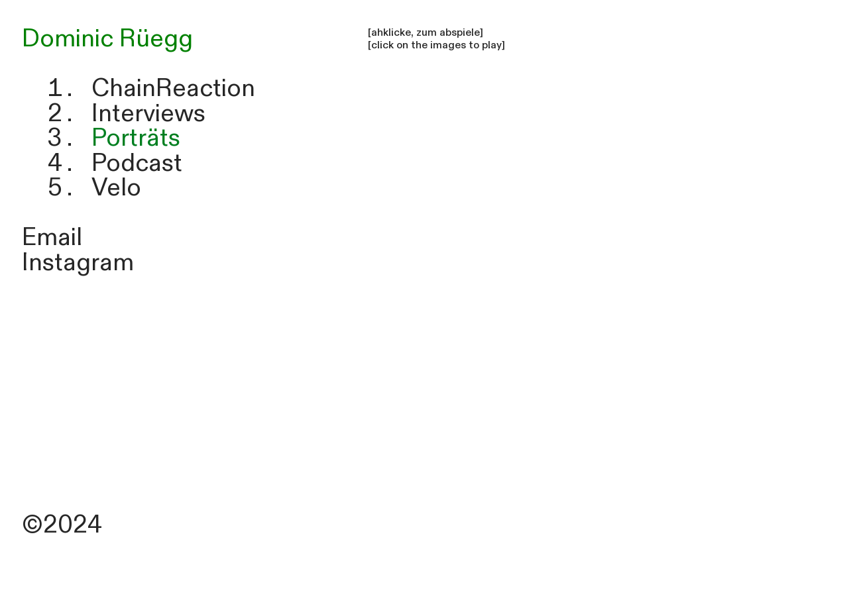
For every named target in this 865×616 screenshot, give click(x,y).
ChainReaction (173, 88)
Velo (116, 188)
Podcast (137, 163)
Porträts (136, 138)
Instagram (78, 263)
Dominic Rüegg (107, 39)
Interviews (148, 114)
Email (52, 237)
